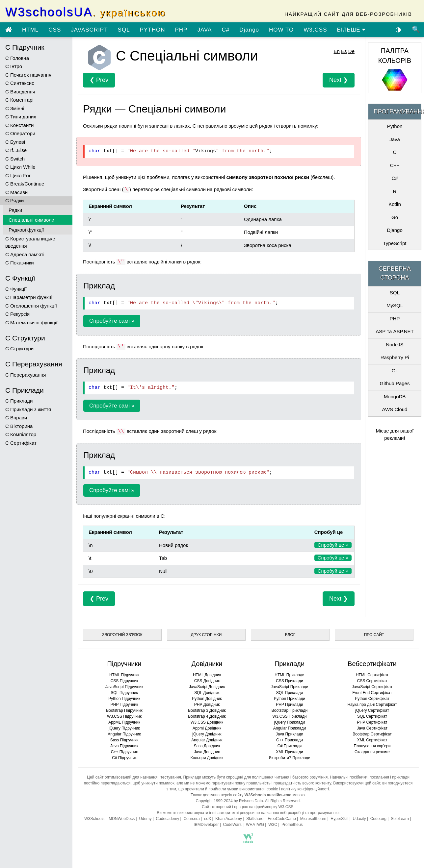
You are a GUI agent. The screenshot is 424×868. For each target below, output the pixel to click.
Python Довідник (207, 699)
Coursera (191, 819)
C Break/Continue (25, 184)
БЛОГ (290, 635)
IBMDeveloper (206, 825)
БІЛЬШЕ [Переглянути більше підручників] (352, 30)
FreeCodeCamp (282, 819)
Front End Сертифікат (372, 693)
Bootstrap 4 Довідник (207, 716)
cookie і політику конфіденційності (298, 789)
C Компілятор (21, 434)
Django (249, 30)
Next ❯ (339, 80)
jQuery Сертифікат (372, 710)
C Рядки (14, 200)
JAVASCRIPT (89, 30)
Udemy (145, 819)
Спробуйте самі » (112, 321)
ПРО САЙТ (374, 635)
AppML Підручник (124, 722)
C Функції (16, 289)
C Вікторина (19, 426)
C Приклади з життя (28, 409)
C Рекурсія (17, 314)
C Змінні (15, 108)
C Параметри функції (29, 297)
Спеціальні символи (31, 220)
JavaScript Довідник (207, 687)
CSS (55, 30)
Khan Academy (229, 819)
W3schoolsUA (86, 12)
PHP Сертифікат (372, 722)
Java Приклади (290, 734)
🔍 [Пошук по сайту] (416, 29)
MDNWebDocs (122, 819)
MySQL (395, 305)
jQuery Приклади (290, 722)
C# (225, 30)
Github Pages (395, 383)
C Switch (15, 159)
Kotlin (395, 204)
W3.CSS (315, 30)
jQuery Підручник (124, 728)
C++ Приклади (290, 740)
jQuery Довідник (207, 734)
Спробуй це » (333, 545)
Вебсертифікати (372, 664)
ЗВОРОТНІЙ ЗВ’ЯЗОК (122, 635)
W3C (273, 825)
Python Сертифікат (372, 699)
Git (395, 371)
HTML (30, 30)
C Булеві (15, 142)
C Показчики (20, 263)
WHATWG (255, 825)
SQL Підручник (124, 693)
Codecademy (168, 819)
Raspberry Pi (395, 357)
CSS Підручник (124, 681)
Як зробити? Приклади (290, 758)
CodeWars (232, 825)
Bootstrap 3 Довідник (207, 710)
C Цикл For (18, 175)
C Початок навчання (28, 75)
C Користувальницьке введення (30, 242)
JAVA (204, 30)
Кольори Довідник (207, 758)
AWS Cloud (395, 409)
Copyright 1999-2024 (214, 801)
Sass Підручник (124, 740)
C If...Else (16, 150)
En (337, 51)
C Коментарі (19, 100)
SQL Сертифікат (372, 716)
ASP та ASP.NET (395, 331)
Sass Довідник (207, 746)
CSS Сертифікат (372, 681)
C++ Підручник (124, 752)
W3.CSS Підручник (124, 716)
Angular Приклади (290, 728)
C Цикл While (20, 167)
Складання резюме (372, 752)
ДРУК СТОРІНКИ (206, 635)
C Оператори (20, 133)
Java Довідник (207, 752)
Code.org (378, 819)
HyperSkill (339, 819)
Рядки (15, 210)
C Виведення (20, 92)
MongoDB (395, 397)
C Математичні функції (31, 322)
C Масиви (16, 192)
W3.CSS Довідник (207, 722)
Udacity (359, 819)
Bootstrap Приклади (290, 710)
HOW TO (281, 30)
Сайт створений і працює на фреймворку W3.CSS (248, 807)
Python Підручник (124, 699)
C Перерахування (26, 375)
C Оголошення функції (31, 306)
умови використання (246, 789)
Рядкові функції (26, 230)
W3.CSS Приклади (289, 716)
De (351, 51)
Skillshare (255, 819)
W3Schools (94, 819)
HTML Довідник (207, 675)
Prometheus (292, 825)
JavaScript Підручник (124, 687)
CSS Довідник (207, 681)
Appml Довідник (207, 728)
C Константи (19, 125)
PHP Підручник (124, 705)
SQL (124, 30)
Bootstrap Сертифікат (372, 734)
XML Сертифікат (372, 740)
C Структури (19, 348)
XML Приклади (289, 752)
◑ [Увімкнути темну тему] (398, 29)
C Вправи (16, 418)
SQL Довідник (207, 693)
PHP (181, 30)
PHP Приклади (290, 705)
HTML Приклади (289, 675)
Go (395, 217)
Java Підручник (124, 746)
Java (395, 139)
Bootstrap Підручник (124, 710)
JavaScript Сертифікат (372, 687)
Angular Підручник (124, 734)
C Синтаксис (20, 83)
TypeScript (395, 243)
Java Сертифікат (372, 728)
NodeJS (395, 345)
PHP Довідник (207, 705)
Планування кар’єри (372, 746)
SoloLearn (400, 819)
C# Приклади (290, 746)
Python (395, 126)
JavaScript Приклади (289, 687)
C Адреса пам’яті (25, 254)
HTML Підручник (124, 675)
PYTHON (153, 30)
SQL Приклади (290, 693)
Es (344, 51)
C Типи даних (21, 117)
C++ (395, 165)
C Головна (17, 58)
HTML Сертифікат (372, 675)
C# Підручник (124, 758)
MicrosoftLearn (313, 819)
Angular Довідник (207, 740)
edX (208, 819)
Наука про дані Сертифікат (372, 705)
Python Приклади (290, 699)
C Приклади (19, 401)
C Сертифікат (21, 443)
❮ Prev (99, 80)
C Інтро (14, 66)
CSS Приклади (290, 681)
